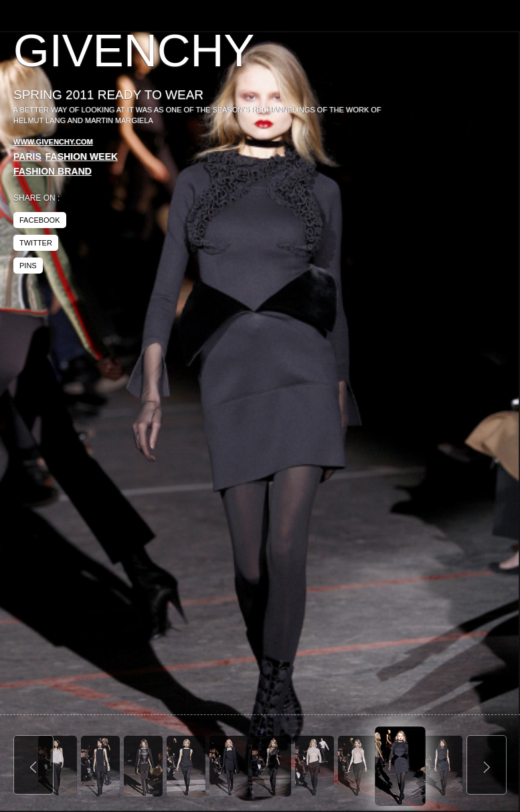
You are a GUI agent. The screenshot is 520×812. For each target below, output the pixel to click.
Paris (27, 157)
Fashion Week (82, 157)
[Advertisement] (394, 127)
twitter (36, 243)
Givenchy (134, 50)
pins (28, 266)
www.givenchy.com (53, 142)
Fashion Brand (53, 171)
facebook (40, 220)
